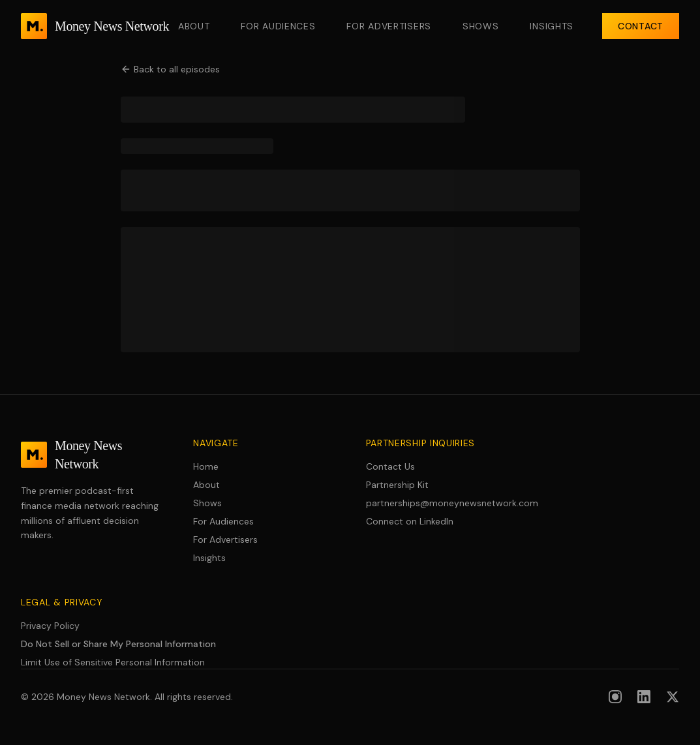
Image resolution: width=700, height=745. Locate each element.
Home (206, 466)
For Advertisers (389, 26)
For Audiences (278, 26)
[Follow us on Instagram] (615, 697)
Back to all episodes (170, 69)
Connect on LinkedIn (410, 521)
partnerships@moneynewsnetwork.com (436, 503)
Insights (552, 26)
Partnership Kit (397, 485)
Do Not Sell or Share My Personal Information (118, 644)
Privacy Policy (50, 626)
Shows (481, 26)
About (194, 26)
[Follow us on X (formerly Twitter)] (673, 697)
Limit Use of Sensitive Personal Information (113, 662)
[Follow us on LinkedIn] (644, 697)
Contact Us (390, 466)
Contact (641, 26)
